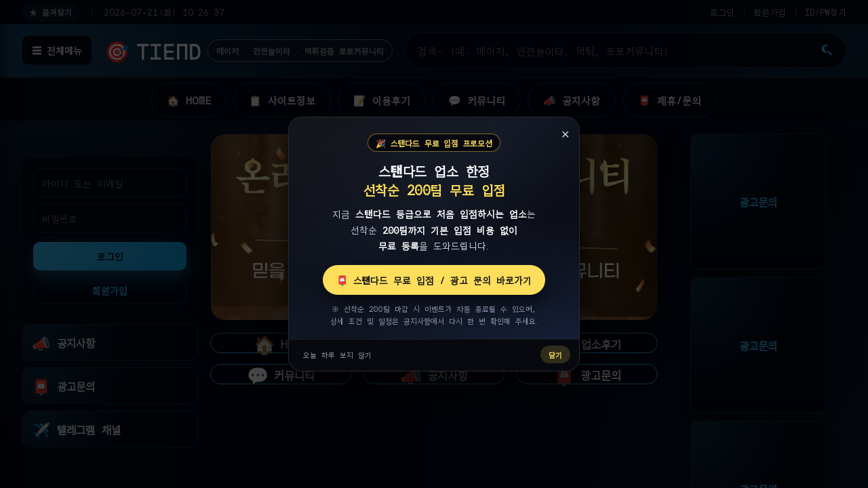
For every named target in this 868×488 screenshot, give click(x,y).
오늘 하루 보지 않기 (337, 354)
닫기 (555, 354)
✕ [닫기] (565, 134)
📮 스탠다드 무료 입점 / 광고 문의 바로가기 (434, 280)
